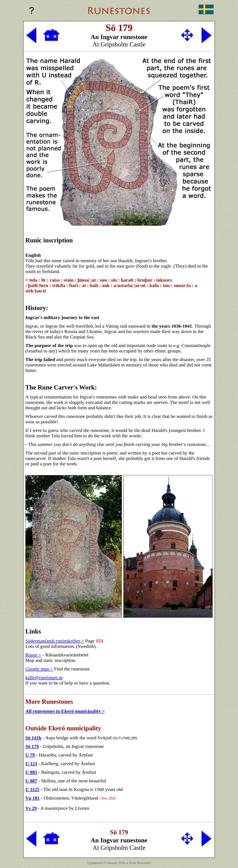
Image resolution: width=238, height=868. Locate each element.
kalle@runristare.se (44, 677)
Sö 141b (33, 738)
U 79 (30, 755)
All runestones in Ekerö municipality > (65, 711)
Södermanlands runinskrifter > (55, 641)
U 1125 (32, 789)
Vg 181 (32, 798)
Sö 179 (32, 746)
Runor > (33, 655)
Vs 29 (31, 808)
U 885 (31, 772)
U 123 (31, 764)
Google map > (39, 669)
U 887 (31, 781)
